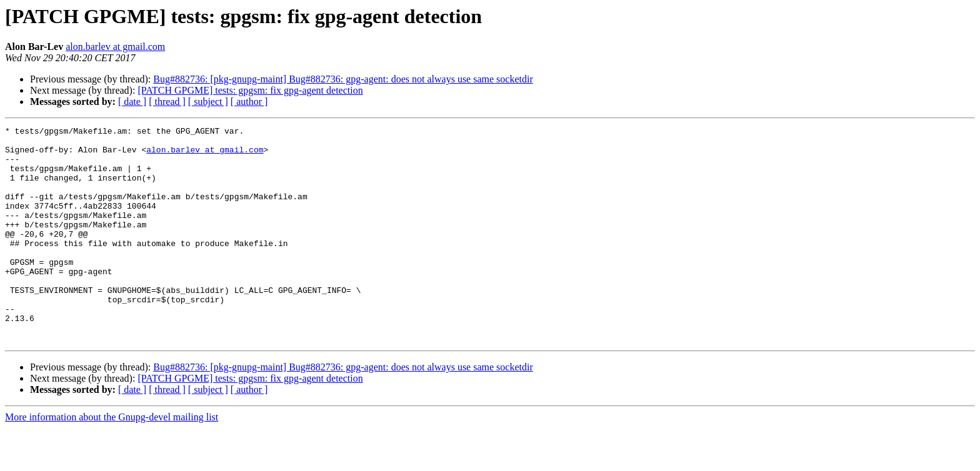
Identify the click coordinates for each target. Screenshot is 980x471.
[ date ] (132, 102)
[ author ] (249, 102)
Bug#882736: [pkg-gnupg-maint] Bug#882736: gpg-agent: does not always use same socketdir (343, 79)
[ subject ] (208, 102)
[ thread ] (167, 102)
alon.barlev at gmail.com (115, 47)
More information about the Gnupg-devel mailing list (112, 460)
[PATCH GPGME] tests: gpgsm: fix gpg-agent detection (250, 90)
